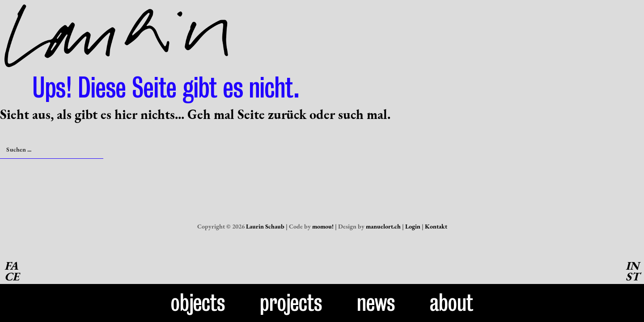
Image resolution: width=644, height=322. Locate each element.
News (376, 303)
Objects (198, 303)
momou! (323, 226)
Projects (291, 303)
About (451, 303)
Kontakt (436, 226)
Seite (251, 114)
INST (633, 271)
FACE (12, 271)
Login (413, 226)
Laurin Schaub (265, 226)
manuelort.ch (383, 226)
